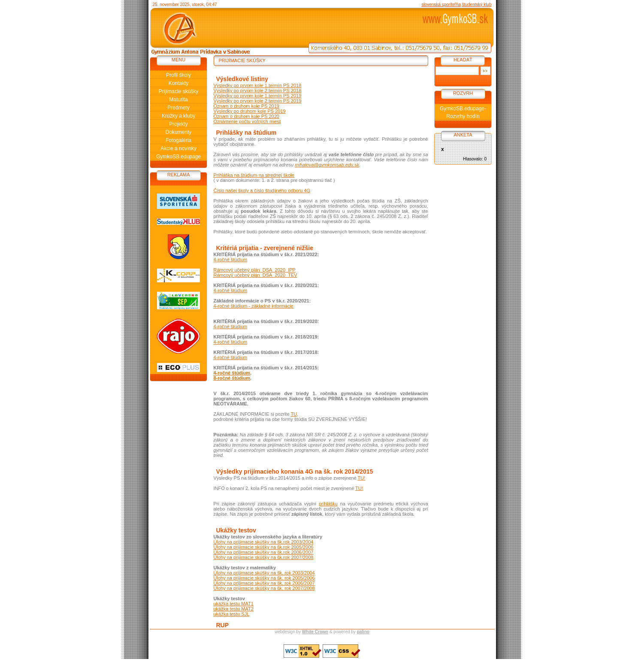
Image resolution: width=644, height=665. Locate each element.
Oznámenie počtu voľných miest (247, 121)
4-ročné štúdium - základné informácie (254, 306)
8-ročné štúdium (232, 378)
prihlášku (328, 504)
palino (363, 632)
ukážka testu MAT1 (234, 604)
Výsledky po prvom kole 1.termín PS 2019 (258, 96)
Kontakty (179, 83)
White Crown (315, 632)
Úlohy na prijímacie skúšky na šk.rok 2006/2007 (264, 552)
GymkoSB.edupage (178, 157)
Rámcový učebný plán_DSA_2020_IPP (255, 270)
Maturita (178, 100)
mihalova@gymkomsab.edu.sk (327, 165)
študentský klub (477, 5)
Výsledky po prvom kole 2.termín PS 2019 (258, 101)
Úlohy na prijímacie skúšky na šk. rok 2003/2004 (264, 573)
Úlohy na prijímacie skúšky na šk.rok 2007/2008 (264, 557)
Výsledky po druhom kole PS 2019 (250, 111)
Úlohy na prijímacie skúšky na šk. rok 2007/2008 (264, 588)
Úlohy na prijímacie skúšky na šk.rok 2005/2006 (264, 547)
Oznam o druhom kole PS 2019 (246, 106)
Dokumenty (179, 132)
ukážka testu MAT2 (234, 609)
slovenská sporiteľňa (441, 5)
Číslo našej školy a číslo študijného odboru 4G (262, 190)
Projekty (178, 124)
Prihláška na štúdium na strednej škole (254, 175)
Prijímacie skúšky (179, 91)
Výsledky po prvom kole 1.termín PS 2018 (258, 85)
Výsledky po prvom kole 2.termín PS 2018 (258, 91)
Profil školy (178, 75)
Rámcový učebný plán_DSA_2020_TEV (255, 275)
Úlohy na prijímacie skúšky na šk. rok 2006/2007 (264, 583)
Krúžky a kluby (178, 116)
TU (294, 414)
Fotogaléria (178, 140)
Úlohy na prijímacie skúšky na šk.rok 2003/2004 (264, 542)
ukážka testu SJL (232, 614)
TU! (362, 478)
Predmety (178, 108)
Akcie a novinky (178, 148)
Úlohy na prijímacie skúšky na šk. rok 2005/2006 (264, 578)
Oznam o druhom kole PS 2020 (246, 116)
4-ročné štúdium (231, 260)
